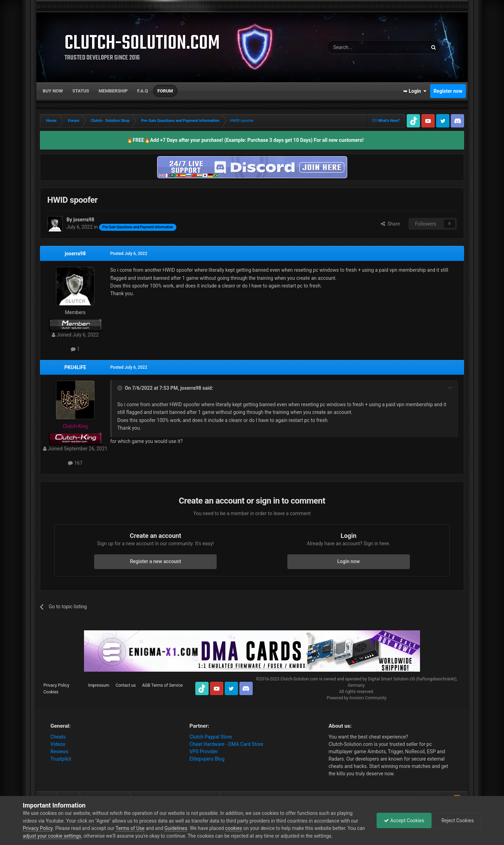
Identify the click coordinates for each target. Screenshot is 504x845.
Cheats (58, 737)
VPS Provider (204, 752)
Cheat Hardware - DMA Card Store (226, 744)
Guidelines (176, 828)
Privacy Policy (56, 685)
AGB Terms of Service (162, 685)
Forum (165, 91)
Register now (448, 91)
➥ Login (415, 91)
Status (81, 91)
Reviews (59, 752)
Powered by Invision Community (356, 698)
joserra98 (75, 254)
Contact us (126, 685)
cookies (233, 828)
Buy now (53, 91)
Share (390, 224)
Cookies (51, 692)
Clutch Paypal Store (211, 737)
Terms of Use (130, 828)
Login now (349, 561)
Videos (58, 744)
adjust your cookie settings (52, 836)
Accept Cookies (404, 820)
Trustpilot (61, 759)
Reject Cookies (457, 820)
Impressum (99, 685)
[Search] (361, 47)
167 (75, 463)
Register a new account (155, 561)
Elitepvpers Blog (207, 759)
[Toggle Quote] (120, 388)
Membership (113, 91)
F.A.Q (143, 91)
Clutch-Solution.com (299, 679)
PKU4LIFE (75, 367)
